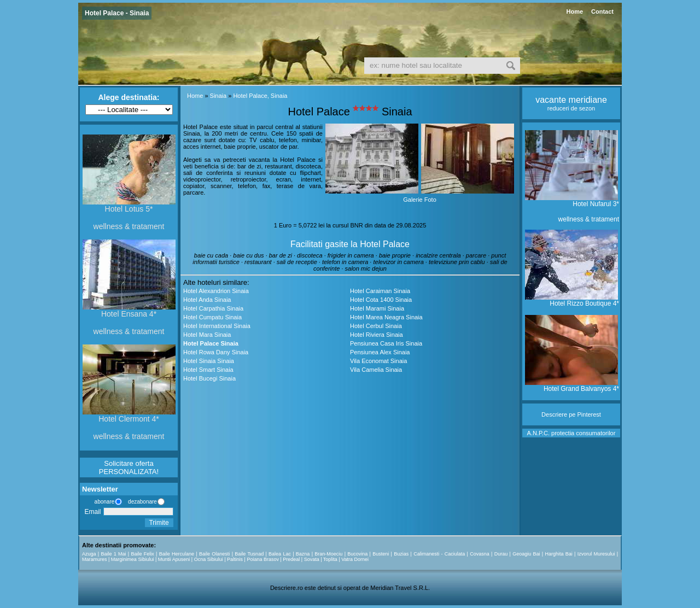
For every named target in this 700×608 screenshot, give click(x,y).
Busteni (381, 554)
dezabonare (142, 502)
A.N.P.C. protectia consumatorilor (571, 433)
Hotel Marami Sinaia (377, 308)
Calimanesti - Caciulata (439, 554)
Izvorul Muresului (596, 554)
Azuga (89, 554)
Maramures (95, 559)
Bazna (303, 554)
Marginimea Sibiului (133, 559)
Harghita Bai (558, 554)
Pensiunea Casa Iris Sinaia (386, 343)
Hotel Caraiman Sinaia (380, 291)
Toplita (330, 559)
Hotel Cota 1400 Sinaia (381, 300)
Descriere (554, 414)
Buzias (401, 554)
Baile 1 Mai (113, 554)
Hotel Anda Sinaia (207, 300)
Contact (602, 11)
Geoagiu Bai (526, 554)
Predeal (291, 559)
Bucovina (357, 554)
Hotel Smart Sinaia (208, 370)
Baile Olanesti (214, 554)
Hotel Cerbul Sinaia (376, 326)
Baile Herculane (177, 554)
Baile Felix (143, 554)
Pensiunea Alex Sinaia (380, 352)
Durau (501, 554)
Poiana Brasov (263, 559)
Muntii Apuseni (174, 559)
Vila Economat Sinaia (378, 361)
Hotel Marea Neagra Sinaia (386, 317)
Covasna (480, 554)
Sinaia (218, 96)
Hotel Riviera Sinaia (377, 335)
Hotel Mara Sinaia (207, 335)
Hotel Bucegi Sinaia (209, 378)
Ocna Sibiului (209, 559)
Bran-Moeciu (328, 554)
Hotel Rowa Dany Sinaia (216, 352)
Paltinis (235, 559)
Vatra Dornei (355, 559)
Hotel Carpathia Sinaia (213, 308)
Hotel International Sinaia (217, 326)
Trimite (159, 523)
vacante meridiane (571, 100)
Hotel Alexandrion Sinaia (216, 291)
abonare (103, 502)
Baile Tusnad (249, 554)
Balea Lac (280, 554)
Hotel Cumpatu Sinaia (212, 317)
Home (574, 11)
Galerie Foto (420, 200)
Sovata (312, 559)
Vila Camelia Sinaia (376, 370)
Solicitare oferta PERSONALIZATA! (129, 467)
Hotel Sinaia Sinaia (209, 361)
